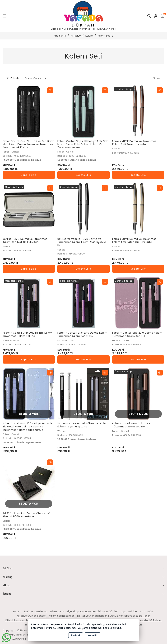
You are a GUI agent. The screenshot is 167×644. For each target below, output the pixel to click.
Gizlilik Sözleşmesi (67, 628)
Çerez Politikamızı (92, 628)
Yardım (17, 611)
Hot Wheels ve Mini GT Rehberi (144, 620)
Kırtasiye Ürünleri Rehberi (31, 616)
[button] (6, 16)
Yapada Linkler (129, 611)
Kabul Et (92, 635)
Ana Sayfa (60, 36)
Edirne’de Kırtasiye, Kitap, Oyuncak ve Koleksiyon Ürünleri (84, 611)
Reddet (76, 635)
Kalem (89, 36)
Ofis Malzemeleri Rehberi (20, 620)
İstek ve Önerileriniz (36, 611)
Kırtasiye (76, 36)
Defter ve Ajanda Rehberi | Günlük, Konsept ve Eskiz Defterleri (114, 616)
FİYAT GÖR (147, 611)
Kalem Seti (104, 36)
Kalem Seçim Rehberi (62, 616)
